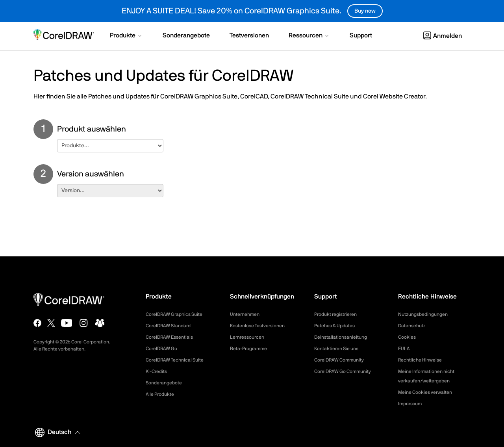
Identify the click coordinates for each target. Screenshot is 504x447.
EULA (405, 349)
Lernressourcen (250, 337)
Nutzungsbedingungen (426, 314)
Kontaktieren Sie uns (340, 349)
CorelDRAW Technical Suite (179, 360)
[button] (126, 36)
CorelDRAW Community (343, 360)
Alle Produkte (162, 394)
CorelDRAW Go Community (347, 371)
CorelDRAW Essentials (173, 337)
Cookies (408, 337)
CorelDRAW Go (164, 349)
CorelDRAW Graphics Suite (179, 314)
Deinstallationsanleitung (344, 337)
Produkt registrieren (339, 314)
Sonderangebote (167, 383)
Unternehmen (247, 314)
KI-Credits (158, 371)
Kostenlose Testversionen (262, 326)
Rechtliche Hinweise (423, 360)
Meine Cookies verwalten (429, 392)
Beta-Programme (252, 349)
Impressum (412, 404)
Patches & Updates (338, 326)
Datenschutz (414, 326)
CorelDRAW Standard (172, 326)
